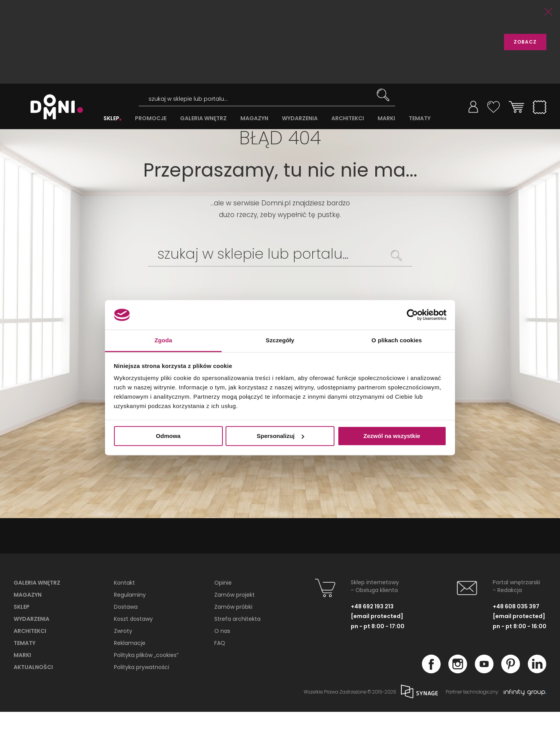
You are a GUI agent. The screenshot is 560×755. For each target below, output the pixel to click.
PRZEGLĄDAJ (178, 469)
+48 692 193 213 (372, 650)
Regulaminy (130, 638)
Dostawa (126, 650)
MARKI (386, 118)
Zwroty (123, 674)
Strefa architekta (237, 662)
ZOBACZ (525, 42)
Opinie (223, 626)
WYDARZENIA (300, 118)
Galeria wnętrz (37, 626)
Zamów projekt (234, 638)
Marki (22, 698)
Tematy (24, 686)
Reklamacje (130, 686)
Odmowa (168, 436)
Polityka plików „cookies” (146, 698)
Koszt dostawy (133, 662)
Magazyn (28, 638)
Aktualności (33, 710)
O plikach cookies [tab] (396, 341)
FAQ (220, 686)
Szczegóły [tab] (280, 341)
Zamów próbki (233, 650)
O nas (222, 674)
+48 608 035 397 (516, 650)
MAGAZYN (254, 118)
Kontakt (124, 626)
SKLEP (111, 118)
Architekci (30, 674)
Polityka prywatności (142, 710)
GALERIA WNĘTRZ (203, 118)
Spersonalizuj (280, 436)
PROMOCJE (151, 118)
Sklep (22, 650)
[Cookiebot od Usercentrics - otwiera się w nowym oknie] (412, 315)
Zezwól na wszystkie (392, 436)
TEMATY (420, 118)
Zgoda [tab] (163, 341)
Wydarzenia (31, 662)
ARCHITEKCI (348, 118)
